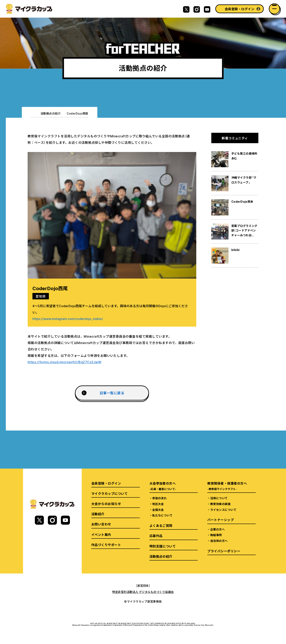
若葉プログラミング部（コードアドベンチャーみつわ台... (244, 230)
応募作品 (156, 536)
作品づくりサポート (106, 545)
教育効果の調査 (220, 504)
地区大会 (158, 504)
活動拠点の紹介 (51, 113)
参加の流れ (159, 498)
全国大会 (158, 510)
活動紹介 (98, 514)
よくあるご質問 (161, 525)
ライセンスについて (223, 510)
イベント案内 (101, 534)
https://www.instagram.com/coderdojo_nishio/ (68, 319)
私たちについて (162, 515)
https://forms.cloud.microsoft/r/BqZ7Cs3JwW (64, 362)
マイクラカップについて (109, 493)
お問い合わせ (101, 524)
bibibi (236, 250)
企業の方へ (218, 529)
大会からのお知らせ (106, 504)
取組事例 (216, 535)
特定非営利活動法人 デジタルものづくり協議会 (143, 592)
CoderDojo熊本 (242, 201)
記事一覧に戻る (112, 393)
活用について (219, 498)
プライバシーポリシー (224, 551)
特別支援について (163, 546)
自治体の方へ (219, 541)
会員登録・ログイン (240, 9)
